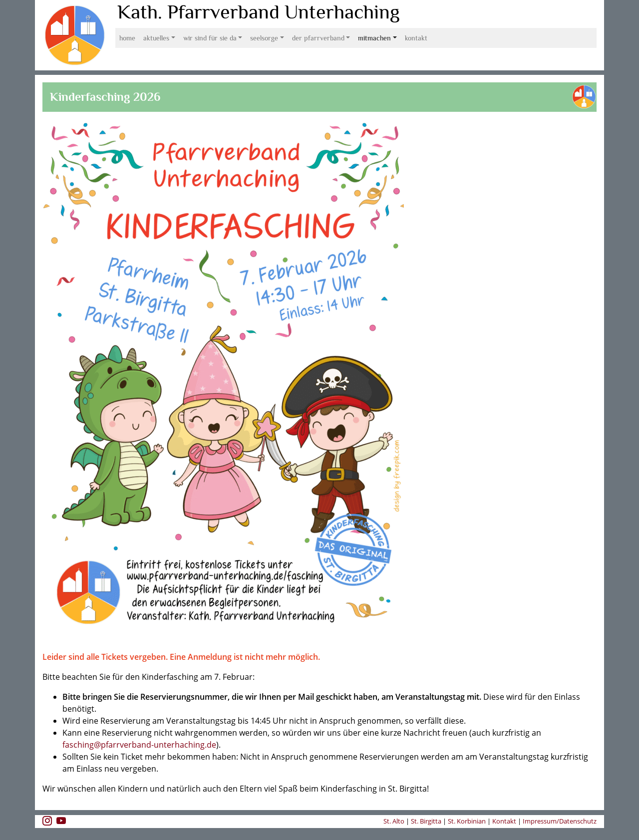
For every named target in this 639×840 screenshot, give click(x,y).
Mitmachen (374, 38)
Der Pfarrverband (318, 38)
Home (127, 38)
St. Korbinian (467, 821)
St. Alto (395, 821)
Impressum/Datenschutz (560, 821)
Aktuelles (156, 38)
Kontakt (416, 38)
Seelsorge (264, 38)
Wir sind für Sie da (210, 38)
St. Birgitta (426, 821)
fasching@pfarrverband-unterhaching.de (139, 745)
